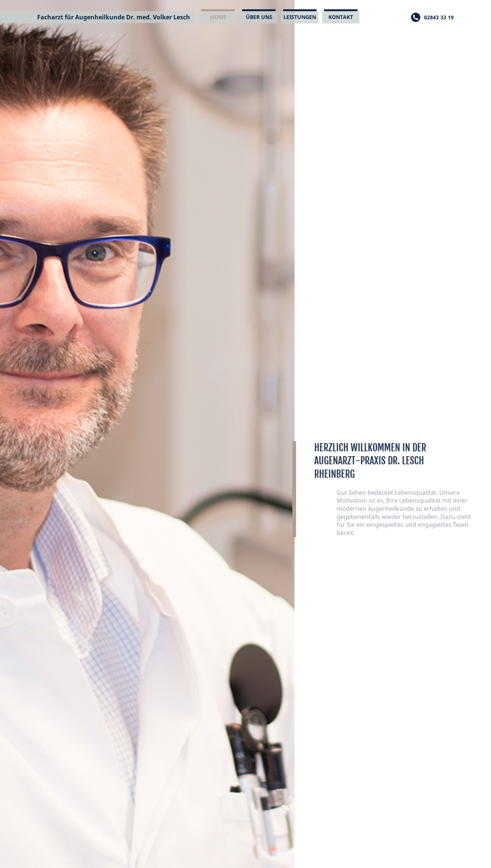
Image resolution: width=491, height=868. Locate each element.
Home (218, 17)
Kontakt (341, 17)
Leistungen (300, 17)
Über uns (259, 17)
